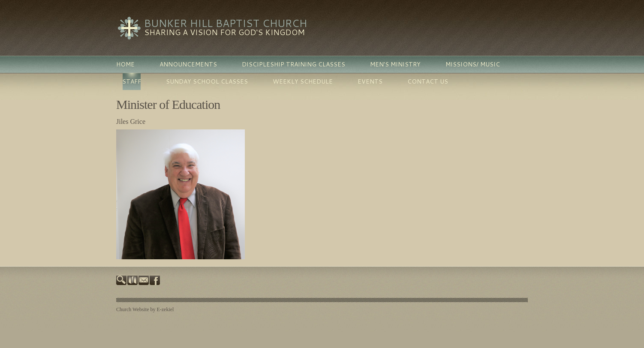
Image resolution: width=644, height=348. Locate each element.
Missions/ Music (473, 64)
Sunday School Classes (207, 81)
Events (370, 81)
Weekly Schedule (303, 81)
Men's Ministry (395, 64)
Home (125, 64)
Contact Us (428, 81)
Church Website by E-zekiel (145, 309)
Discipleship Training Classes (293, 64)
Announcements (188, 64)
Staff (132, 81)
